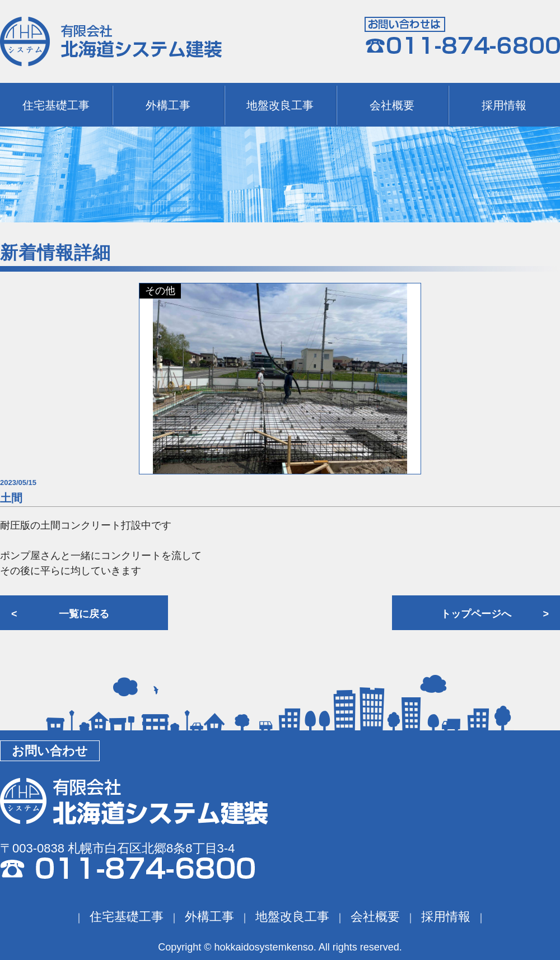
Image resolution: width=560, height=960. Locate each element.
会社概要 (392, 105)
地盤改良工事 (280, 105)
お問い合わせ (50, 751)
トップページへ (476, 614)
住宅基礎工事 (56, 105)
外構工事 (168, 105)
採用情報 (504, 105)
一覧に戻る (84, 614)
